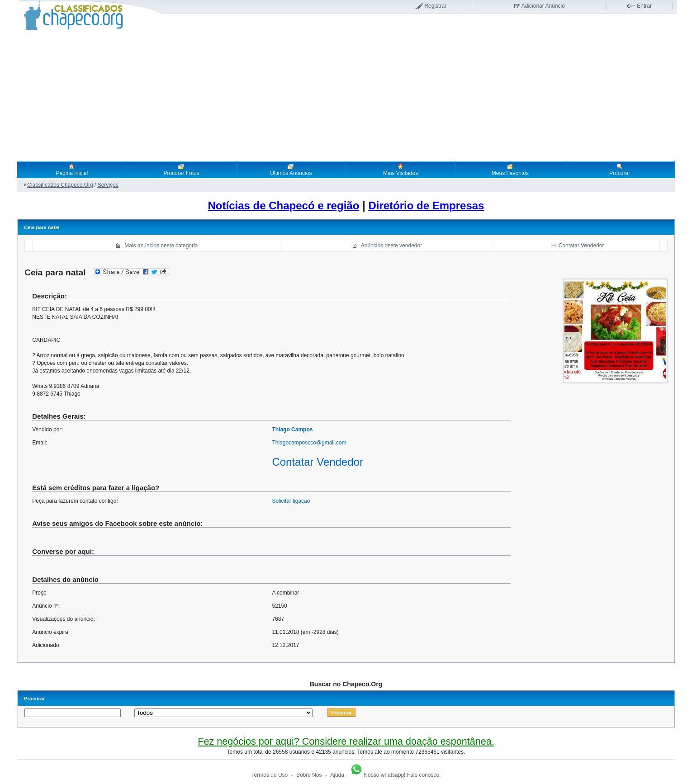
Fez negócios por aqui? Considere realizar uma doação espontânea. (346, 741)
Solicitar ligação (291, 501)
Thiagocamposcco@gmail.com (309, 443)
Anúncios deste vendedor (391, 246)
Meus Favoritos (510, 170)
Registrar (435, 6)
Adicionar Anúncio (543, 6)
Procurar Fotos (181, 170)
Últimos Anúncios (291, 170)
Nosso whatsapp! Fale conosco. (395, 775)
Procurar (620, 170)
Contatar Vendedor (581, 246)
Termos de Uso (270, 775)
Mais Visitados (401, 170)
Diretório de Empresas (426, 205)
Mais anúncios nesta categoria (161, 246)
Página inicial (72, 170)
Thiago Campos (292, 430)
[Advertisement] (346, 95)
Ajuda (337, 775)
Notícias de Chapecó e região (284, 205)
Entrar (644, 6)
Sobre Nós (309, 775)
